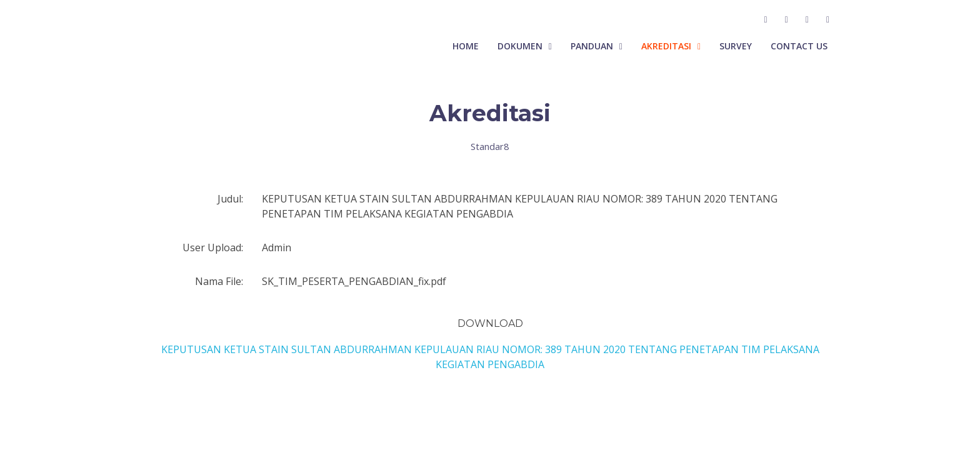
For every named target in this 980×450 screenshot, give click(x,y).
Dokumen (520, 46)
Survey (736, 46)
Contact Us (799, 46)
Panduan (592, 46)
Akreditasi (666, 46)
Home (466, 46)
